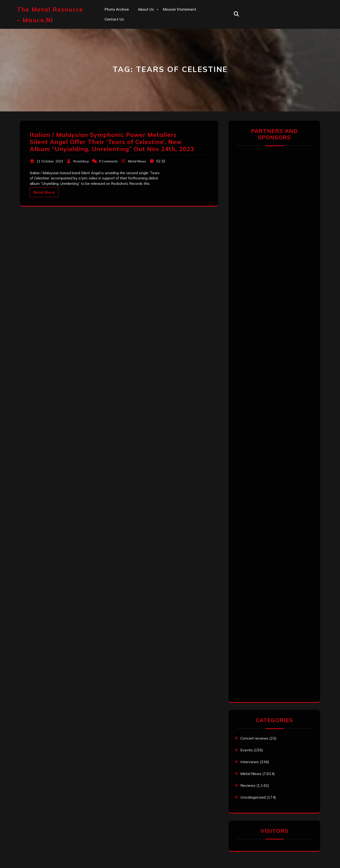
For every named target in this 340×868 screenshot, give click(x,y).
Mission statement (180, 9)
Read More (44, 192)
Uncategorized (253, 797)
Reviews (248, 785)
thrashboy (81, 161)
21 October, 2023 (50, 161)
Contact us (114, 19)
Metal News (137, 161)
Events (246, 750)
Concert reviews (254, 738)
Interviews (250, 762)
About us (146, 9)
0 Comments (108, 161)
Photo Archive (117, 9)
